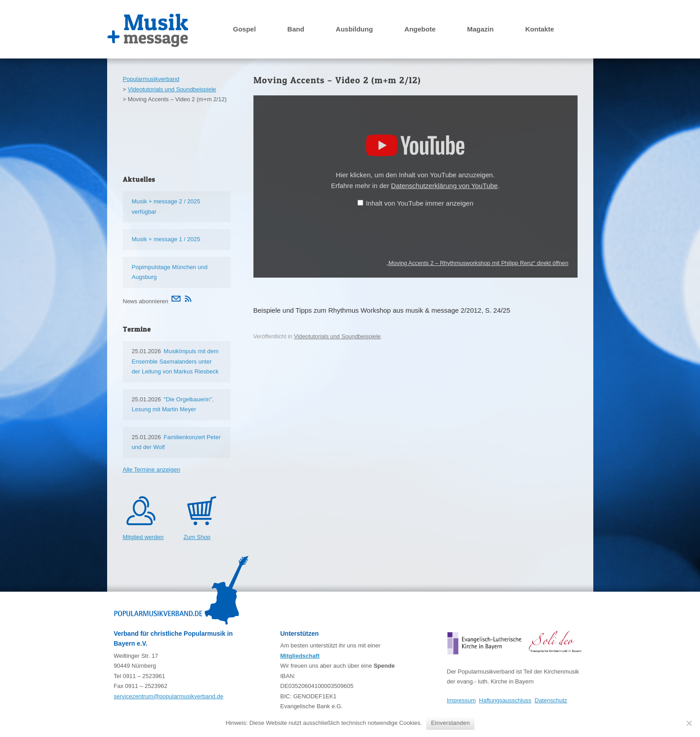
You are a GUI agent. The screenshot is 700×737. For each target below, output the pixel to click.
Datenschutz (551, 700)
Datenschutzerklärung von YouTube (445, 186)
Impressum (461, 700)
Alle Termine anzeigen (152, 470)
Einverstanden (450, 723)
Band (296, 29)
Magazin (481, 29)
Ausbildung (355, 29)
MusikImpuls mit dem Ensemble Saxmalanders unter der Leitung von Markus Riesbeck (175, 361)
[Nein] (689, 723)
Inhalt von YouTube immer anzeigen (420, 203)
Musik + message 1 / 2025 (166, 239)
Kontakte (540, 29)
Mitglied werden (143, 537)
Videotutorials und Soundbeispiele (337, 336)
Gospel (245, 29)
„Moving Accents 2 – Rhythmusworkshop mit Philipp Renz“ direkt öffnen (478, 263)
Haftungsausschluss (505, 700)
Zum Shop (197, 537)
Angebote (420, 29)
